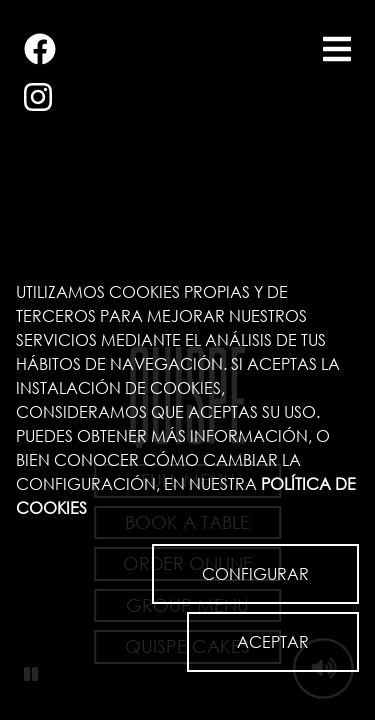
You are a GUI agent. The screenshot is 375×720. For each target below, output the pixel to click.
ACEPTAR (273, 641)
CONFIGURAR (255, 573)
